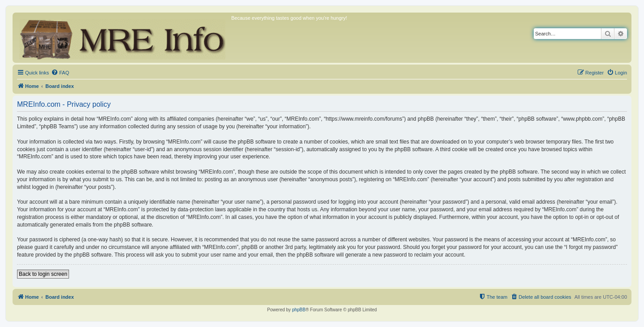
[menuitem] (60, 73)
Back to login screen (43, 274)
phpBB (299, 310)
